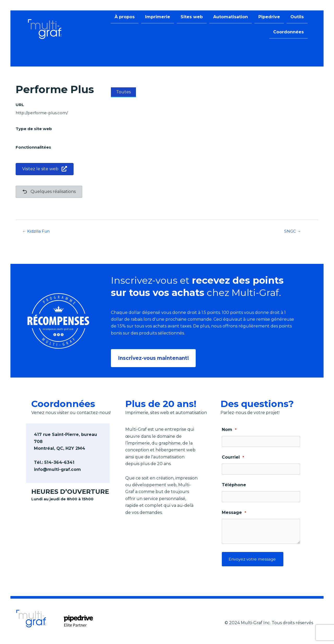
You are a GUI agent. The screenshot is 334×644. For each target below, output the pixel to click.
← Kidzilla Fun (37, 231)
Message (234, 512)
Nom (229, 429)
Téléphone (234, 484)
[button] (154, 357)
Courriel (233, 456)
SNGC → (293, 231)
